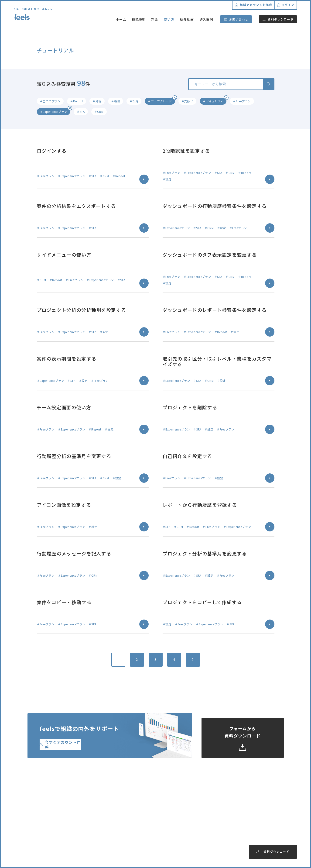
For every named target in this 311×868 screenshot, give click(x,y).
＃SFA (81, 112)
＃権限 (116, 101)
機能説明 (139, 19)
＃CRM (99, 112)
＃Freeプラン (242, 101)
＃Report (77, 101)
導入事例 (206, 19)
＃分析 (97, 101)
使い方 (169, 19)
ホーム (121, 19)
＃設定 (134, 101)
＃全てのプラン (50, 101)
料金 (155, 19)
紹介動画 (187, 19)
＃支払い (187, 101)
